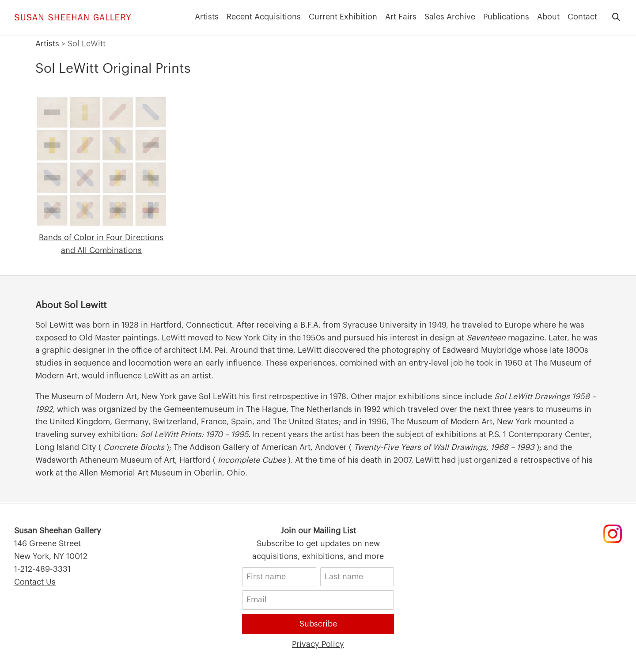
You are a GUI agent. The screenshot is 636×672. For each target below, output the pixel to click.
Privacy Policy (318, 644)
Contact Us (35, 582)
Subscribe (318, 624)
